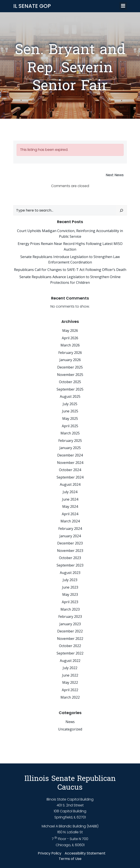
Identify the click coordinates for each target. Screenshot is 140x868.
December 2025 (70, 367)
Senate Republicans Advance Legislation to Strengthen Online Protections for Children (70, 280)
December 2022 (70, 631)
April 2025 (70, 426)
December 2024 (70, 455)
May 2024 (70, 506)
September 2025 (70, 389)
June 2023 (70, 587)
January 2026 (70, 360)
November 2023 (70, 551)
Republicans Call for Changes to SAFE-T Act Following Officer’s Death (70, 270)
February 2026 (70, 353)
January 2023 (70, 624)
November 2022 (70, 639)
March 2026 (70, 345)
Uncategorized (70, 729)
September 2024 (70, 477)
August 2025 (70, 396)
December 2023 (70, 543)
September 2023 (70, 565)
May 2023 (70, 594)
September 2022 (70, 653)
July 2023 (70, 580)
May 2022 (70, 682)
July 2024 (70, 492)
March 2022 (70, 697)
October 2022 (70, 646)
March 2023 (70, 609)
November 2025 (70, 375)
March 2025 (70, 433)
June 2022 (70, 675)
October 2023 (70, 558)
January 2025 (70, 448)
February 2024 (70, 529)
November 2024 (70, 463)
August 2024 (70, 484)
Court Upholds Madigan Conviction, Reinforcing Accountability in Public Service (70, 234)
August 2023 (70, 573)
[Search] (121, 210)
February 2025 (70, 441)
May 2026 (70, 331)
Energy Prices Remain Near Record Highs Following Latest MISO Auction (70, 246)
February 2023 (70, 617)
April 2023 (70, 602)
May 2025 (70, 418)
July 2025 (70, 404)
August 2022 (70, 661)
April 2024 (70, 514)
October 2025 (70, 382)
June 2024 (70, 499)
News (70, 722)
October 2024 (70, 470)
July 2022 (70, 668)
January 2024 (70, 536)
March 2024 (70, 521)
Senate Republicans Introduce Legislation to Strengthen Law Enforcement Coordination (70, 260)
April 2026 (70, 338)
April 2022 (70, 690)
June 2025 (70, 411)
